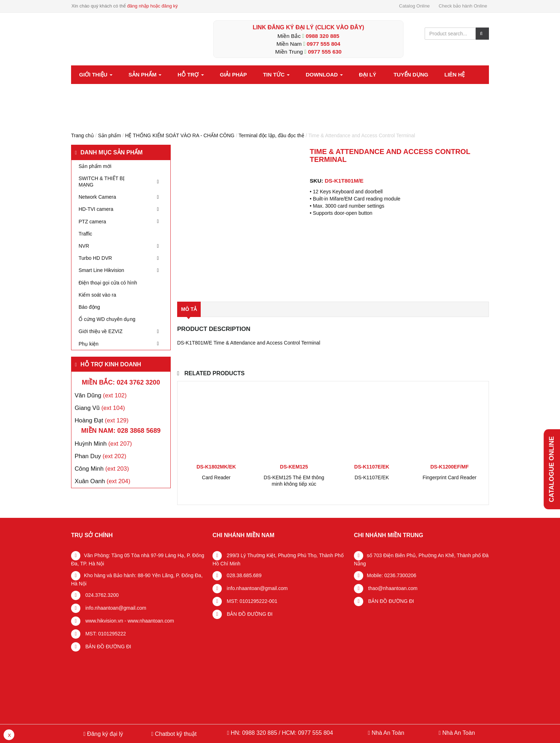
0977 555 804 (324, 44)
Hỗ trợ (191, 75)
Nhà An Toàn (388, 733)
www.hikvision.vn (104, 621)
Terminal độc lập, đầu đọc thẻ (271, 135)
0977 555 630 (325, 52)
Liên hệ (454, 75)
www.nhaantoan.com (151, 621)
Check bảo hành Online (463, 6)
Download (324, 75)
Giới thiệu (96, 75)
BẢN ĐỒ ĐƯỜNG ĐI (107, 647)
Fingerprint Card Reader (449, 477)
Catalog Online (414, 6)
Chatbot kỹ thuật (175, 734)
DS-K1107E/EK (372, 477)
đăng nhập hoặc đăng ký (152, 6)
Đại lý (367, 75)
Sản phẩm (145, 75)
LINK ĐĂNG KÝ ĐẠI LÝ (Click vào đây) (308, 27)
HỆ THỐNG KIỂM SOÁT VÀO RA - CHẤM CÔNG (180, 135)
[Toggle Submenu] (158, 182)
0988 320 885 (322, 36)
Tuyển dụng (411, 75)
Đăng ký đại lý (104, 734)
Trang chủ (82, 135)
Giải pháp (234, 75)
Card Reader (216, 477)
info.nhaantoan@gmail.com (115, 608)
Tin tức (276, 75)
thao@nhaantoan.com (392, 588)
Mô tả (189, 309)
